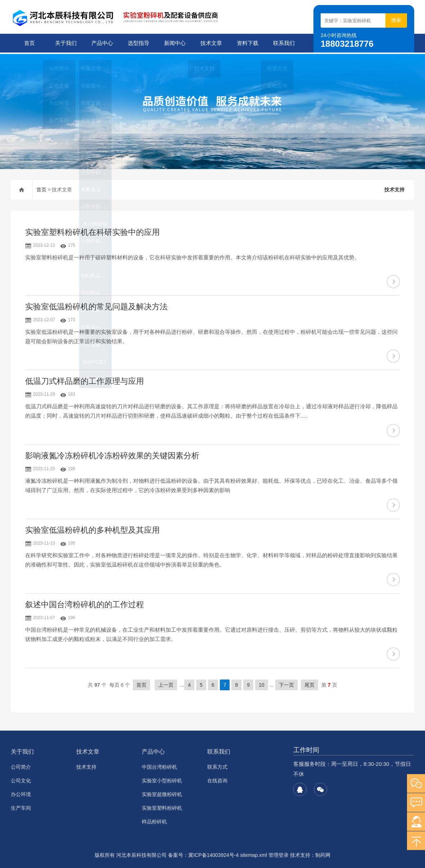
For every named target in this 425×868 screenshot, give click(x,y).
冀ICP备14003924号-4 (213, 854)
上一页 (166, 683)
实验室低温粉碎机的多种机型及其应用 (92, 529)
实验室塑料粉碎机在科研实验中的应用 (92, 231)
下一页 (286, 683)
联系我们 (283, 43)
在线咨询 (217, 779)
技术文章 (211, 43)
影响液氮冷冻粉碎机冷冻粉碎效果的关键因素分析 (112, 454)
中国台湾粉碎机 (159, 765)
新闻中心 (174, 43)
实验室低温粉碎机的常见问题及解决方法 (96, 305)
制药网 (323, 854)
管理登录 (279, 854)
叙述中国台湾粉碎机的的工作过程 (85, 603)
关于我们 (65, 43)
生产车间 (21, 806)
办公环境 (21, 793)
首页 (29, 43)
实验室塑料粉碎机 (162, 806)
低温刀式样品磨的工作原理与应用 (85, 380)
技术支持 (394, 188)
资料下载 (247, 43)
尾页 (309, 683)
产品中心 (101, 43)
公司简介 (21, 765)
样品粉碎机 (154, 820)
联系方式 (217, 765)
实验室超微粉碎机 (162, 793)
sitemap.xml (254, 854)
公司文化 (21, 779)
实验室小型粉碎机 (162, 779)
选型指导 (138, 43)
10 (262, 683)
